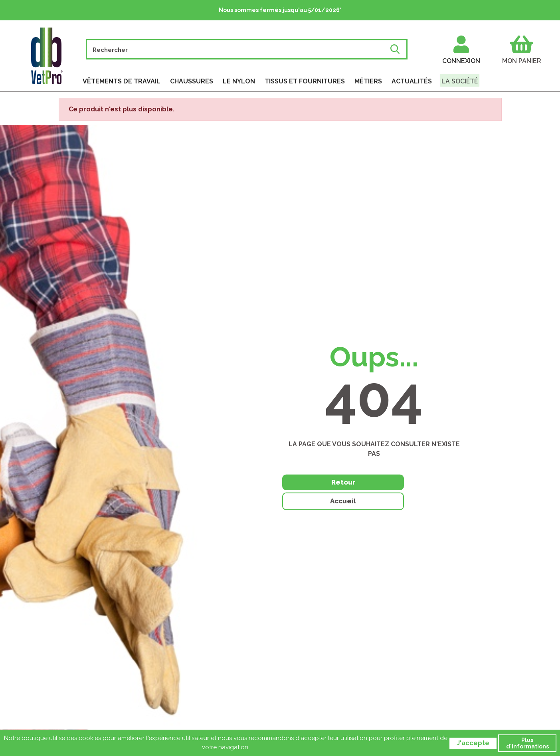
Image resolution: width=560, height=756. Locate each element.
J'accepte (473, 743)
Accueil (424, 493)
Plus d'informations (527, 743)
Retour (324, 492)
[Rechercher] (238, 49)
